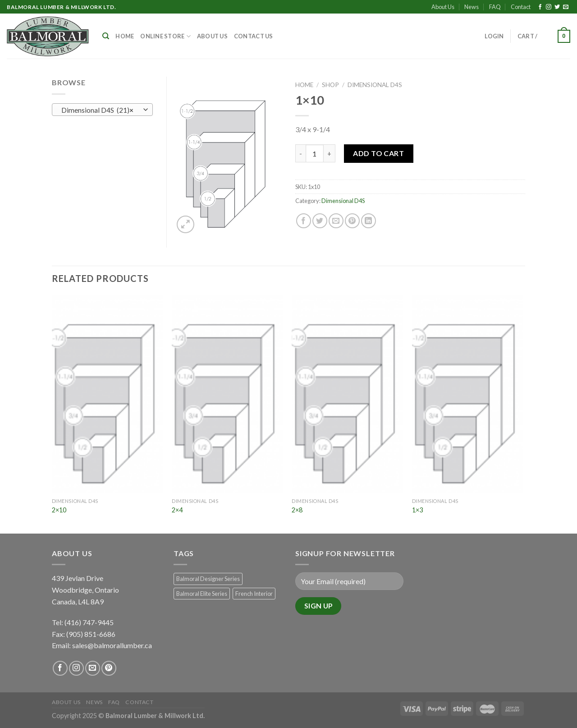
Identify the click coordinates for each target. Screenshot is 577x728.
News (472, 7)
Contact (521, 7)
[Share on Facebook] (304, 221)
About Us (443, 7)
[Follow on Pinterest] (109, 668)
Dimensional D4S (375, 85)
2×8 (297, 510)
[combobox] (102, 110)
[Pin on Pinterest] (352, 221)
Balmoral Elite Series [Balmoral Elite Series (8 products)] (202, 594)
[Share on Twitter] (320, 221)
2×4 (177, 510)
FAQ (495, 7)
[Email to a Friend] (336, 221)
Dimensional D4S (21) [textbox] (98, 110)
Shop (330, 85)
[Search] (106, 36)
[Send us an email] (566, 7)
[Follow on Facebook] (540, 7)
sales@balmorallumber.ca (112, 645)
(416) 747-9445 (90, 622)
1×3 (417, 510)
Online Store (165, 36)
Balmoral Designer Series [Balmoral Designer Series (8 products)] (208, 579)
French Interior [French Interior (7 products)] (254, 594)
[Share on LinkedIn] (369, 221)
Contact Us (254, 36)
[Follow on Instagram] (549, 7)
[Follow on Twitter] (557, 7)
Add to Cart (378, 153)
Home (125, 36)
